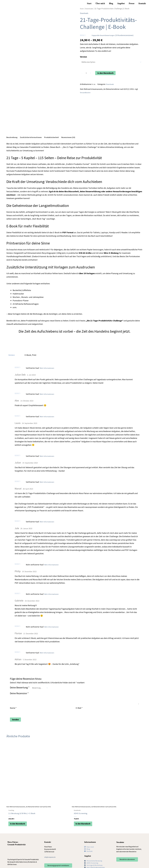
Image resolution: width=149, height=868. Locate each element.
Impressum (27, 862)
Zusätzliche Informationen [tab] (34, 136)
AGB (49, 862)
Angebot (121, 3)
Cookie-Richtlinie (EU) (60, 862)
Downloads (90, 9)
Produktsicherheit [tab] (57, 136)
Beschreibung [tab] (13, 136)
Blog (111, 3)
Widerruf (26, 865)
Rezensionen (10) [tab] (76, 136)
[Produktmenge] (87, 74)
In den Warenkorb (106, 73)
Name (13, 707)
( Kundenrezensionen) (128, 35)
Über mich (100, 3)
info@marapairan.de (51, 837)
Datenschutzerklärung (39, 862)
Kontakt (142, 3)
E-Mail (79, 707)
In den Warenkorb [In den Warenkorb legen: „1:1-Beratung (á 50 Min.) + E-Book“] (19, 802)
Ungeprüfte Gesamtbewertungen (104, 35)
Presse (132, 3)
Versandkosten (86, 94)
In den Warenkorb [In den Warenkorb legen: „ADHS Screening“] (54, 800)
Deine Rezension (19, 693)
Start (89, 3)
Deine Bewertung (20, 686)
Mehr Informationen (48, 367)
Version (83, 57)
